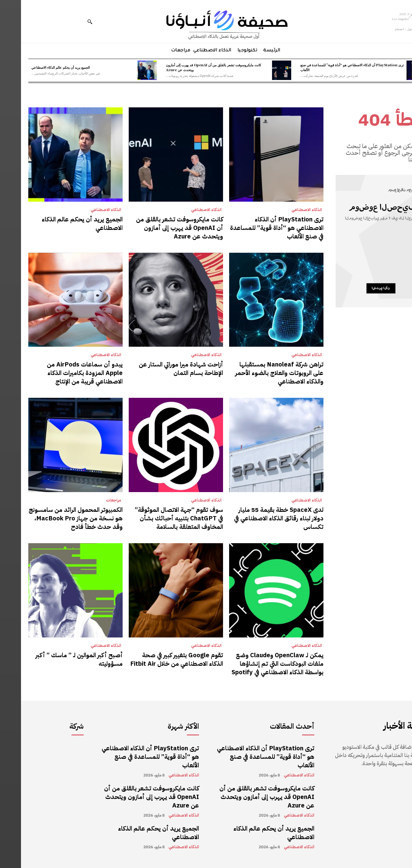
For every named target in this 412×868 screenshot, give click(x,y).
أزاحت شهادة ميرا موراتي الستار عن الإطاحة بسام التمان (160, 369)
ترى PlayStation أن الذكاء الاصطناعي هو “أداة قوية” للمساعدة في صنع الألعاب (331, 67)
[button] (69, 22)
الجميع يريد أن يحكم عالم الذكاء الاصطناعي (40, 67)
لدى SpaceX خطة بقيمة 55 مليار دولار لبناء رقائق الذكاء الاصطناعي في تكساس (258, 518)
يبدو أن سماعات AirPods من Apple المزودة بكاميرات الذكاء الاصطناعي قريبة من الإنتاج (64, 373)
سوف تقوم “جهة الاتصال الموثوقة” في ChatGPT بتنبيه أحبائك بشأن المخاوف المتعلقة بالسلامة (158, 518)
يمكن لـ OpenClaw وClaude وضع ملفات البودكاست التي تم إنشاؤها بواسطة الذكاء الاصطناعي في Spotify (257, 664)
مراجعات (93, 500)
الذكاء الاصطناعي (286, 210)
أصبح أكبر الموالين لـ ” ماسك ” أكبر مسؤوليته (58, 659)
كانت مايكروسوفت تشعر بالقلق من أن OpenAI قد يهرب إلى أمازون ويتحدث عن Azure (192, 67)
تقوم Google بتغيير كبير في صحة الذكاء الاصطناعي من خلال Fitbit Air (156, 659)
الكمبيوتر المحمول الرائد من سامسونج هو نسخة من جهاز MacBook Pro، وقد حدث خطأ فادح (55, 518)
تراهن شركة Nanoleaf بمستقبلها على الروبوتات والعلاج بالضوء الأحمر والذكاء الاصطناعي (258, 373)
